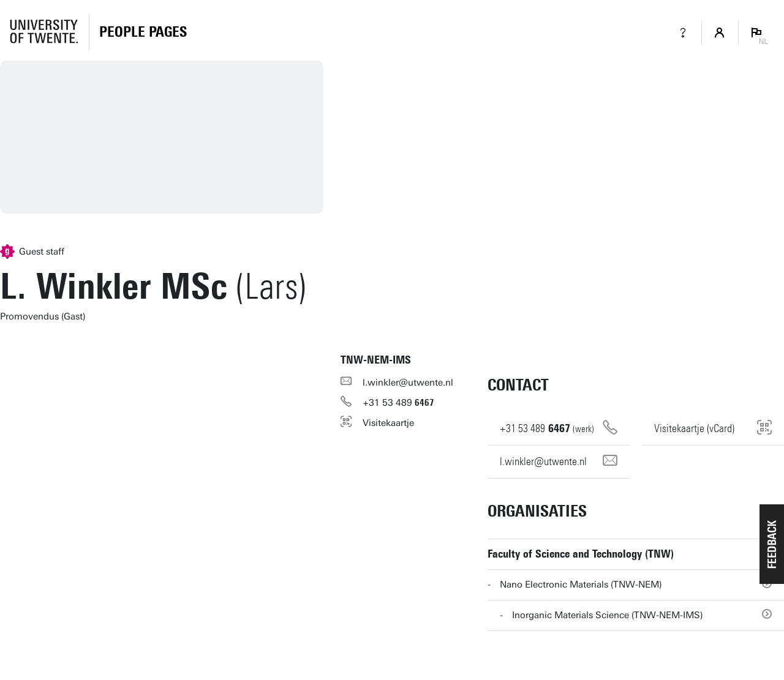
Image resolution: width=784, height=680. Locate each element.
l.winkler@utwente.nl (408, 383)
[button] (772, 544)
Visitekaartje (388, 423)
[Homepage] (143, 32)
